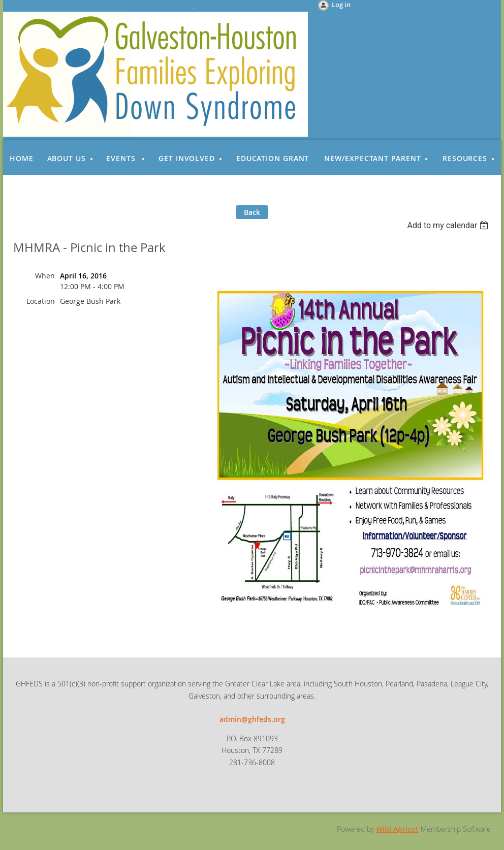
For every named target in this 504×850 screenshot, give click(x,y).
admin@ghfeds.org (252, 719)
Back (252, 212)
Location (41, 301)
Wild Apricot (397, 829)
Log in (341, 5)
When (45, 276)
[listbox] (449, 225)
